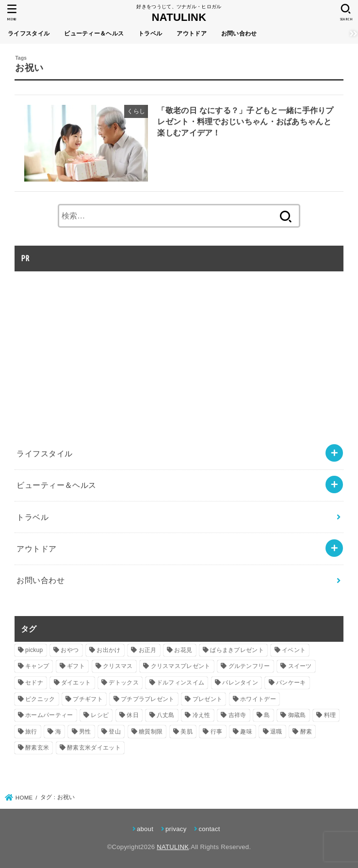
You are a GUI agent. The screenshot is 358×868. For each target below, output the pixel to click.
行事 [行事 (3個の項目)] (217, 732)
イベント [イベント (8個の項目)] (294, 650)
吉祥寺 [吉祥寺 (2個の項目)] (237, 715)
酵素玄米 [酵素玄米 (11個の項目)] (37, 748)
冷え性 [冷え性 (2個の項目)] (202, 715)
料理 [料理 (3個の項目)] (330, 715)
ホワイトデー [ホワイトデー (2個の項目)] (258, 699)
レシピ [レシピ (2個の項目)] (100, 715)
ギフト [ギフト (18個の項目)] (76, 666)
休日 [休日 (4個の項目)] (133, 715)
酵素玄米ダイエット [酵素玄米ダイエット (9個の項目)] (94, 748)
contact (209, 829)
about (145, 829)
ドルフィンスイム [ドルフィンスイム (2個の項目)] (180, 683)
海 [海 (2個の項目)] (58, 732)
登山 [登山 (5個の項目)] (115, 732)
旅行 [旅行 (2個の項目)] (31, 732)
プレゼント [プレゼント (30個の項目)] (208, 699)
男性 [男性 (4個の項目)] (85, 732)
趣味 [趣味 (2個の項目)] (246, 732)
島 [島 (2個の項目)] (267, 715)
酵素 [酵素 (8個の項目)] (306, 732)
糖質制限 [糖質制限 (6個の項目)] (151, 732)
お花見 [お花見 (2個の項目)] (183, 650)
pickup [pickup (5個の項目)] (34, 650)
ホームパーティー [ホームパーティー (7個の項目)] (49, 715)
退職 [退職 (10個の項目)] (276, 732)
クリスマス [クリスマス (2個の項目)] (118, 666)
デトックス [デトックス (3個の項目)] (124, 683)
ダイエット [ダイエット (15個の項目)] (76, 683)
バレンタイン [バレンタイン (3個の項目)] (240, 683)
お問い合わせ (239, 33)
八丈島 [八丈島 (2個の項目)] (166, 715)
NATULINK (179, 17)
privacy (176, 829)
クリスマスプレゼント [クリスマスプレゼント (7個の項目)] (181, 666)
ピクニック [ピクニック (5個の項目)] (40, 699)
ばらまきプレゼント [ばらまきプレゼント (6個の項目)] (237, 650)
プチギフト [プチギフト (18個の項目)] (88, 699)
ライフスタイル (29, 33)
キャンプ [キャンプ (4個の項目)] (37, 666)
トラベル (150, 33)
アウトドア (192, 33)
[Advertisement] (96, 345)
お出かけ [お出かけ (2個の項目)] (108, 650)
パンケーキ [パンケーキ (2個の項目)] (291, 683)
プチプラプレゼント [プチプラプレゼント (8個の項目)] (148, 699)
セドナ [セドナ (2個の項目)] (34, 683)
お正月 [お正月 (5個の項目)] (148, 650)
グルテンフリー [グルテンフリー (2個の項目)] (249, 666)
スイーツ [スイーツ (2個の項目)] (300, 666)
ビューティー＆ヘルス (94, 33)
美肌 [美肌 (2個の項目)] (187, 732)
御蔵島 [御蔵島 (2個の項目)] (297, 715)
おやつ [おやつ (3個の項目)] (70, 650)
